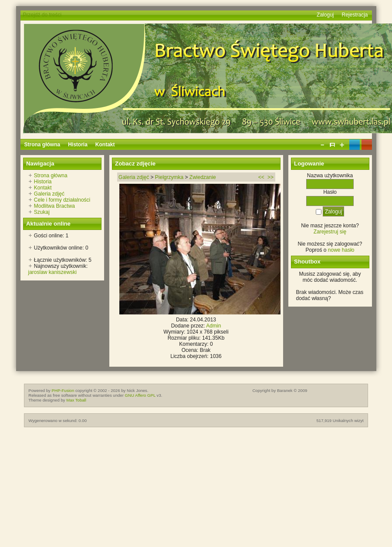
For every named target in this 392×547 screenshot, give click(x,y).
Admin (213, 326)
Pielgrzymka (169, 177)
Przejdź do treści (42, 15)
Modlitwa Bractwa (54, 206)
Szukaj (42, 212)
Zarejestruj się (330, 232)
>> (270, 177)
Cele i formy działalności (62, 200)
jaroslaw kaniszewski (52, 272)
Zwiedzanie (203, 177)
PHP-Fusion (63, 390)
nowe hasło (341, 250)
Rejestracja (355, 15)
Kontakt (43, 188)
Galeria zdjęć (49, 194)
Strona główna (51, 176)
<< (261, 177)
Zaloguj (325, 15)
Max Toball (76, 400)
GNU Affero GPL (140, 395)
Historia (43, 182)
